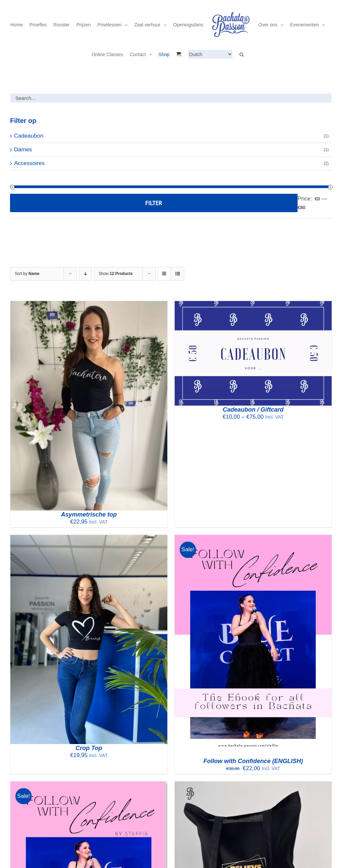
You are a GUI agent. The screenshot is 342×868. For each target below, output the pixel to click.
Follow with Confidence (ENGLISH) (253, 761)
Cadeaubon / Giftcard (253, 410)
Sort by (27, 274)
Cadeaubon (29, 136)
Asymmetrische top (89, 515)
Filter (154, 203)
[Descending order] (85, 274)
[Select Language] (210, 54)
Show (116, 274)
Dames (23, 150)
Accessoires (29, 163)
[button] (242, 54)
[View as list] (178, 274)
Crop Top (89, 748)
